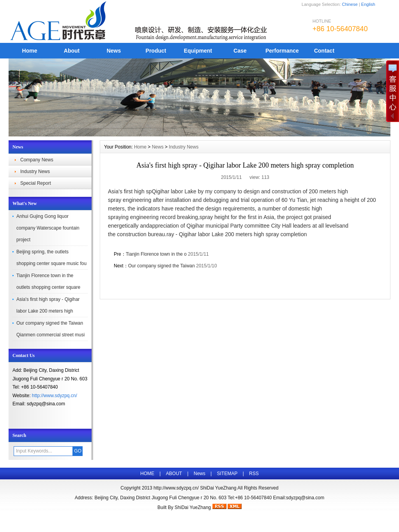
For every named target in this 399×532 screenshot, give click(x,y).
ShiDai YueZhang (193, 507)
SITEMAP (227, 474)
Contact (324, 51)
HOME (147, 474)
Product (156, 51)
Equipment (198, 51)
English (368, 4)
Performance (282, 51)
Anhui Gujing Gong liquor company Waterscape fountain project (48, 228)
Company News (37, 160)
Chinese (350, 4)
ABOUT (174, 474)
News (114, 51)
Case (240, 51)
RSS (254, 474)
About (72, 51)
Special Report (36, 183)
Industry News (35, 171)
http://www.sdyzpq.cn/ (55, 396)
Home (30, 51)
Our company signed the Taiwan (162, 266)
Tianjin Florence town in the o (156, 254)
